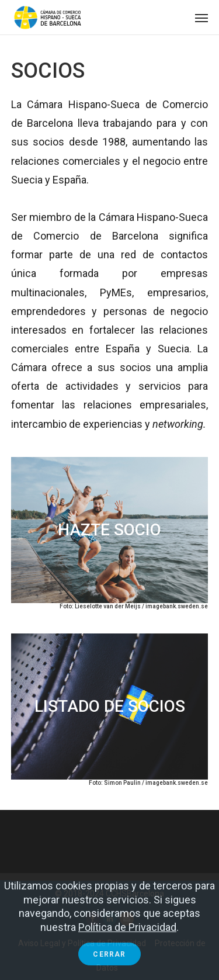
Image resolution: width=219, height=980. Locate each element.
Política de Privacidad (127, 927)
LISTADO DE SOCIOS (110, 706)
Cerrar (109, 954)
